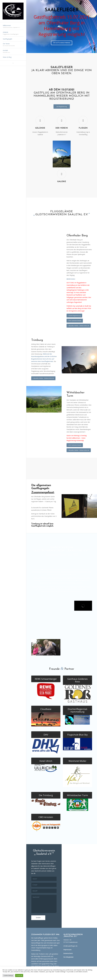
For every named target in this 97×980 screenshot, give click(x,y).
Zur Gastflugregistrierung (62, 43)
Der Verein (62, 128)
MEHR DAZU (71, 279)
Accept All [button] (19, 975)
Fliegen (83, 128)
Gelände (40, 128)
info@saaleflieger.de (70, 946)
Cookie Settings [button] (8, 975)
